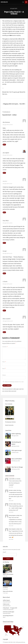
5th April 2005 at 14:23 (7, 183)
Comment (5, 346)
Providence (5, 587)
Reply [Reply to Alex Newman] (4, 145)
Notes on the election (8, 591)
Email (4, 368)
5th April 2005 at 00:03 (8, 125)
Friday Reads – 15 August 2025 (10, 608)
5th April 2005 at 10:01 (7, 155)
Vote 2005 (22, 104)
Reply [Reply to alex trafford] (4, 173)
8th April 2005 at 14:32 (7, 284)
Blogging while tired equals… (11, 104)
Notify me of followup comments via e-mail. (13, 382)
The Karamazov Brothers (10, 422)
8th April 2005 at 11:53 (7, 253)
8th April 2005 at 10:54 (8, 223)
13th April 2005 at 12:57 (8, 321)
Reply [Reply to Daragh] (4, 273)
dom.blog (4, 2)
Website (4, 375)
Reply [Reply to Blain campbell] (4, 332)
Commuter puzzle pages (9, 612)
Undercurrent (6, 604)
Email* (10, 554)
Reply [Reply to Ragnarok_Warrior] (4, 212)
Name (4, 362)
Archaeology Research (8, 615)
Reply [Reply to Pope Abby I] (4, 243)
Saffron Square (6, 600)
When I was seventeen (8, 574)
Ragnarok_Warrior (7, 181)
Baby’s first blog (17, 490)
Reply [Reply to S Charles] (4, 310)
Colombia (18, 479)
